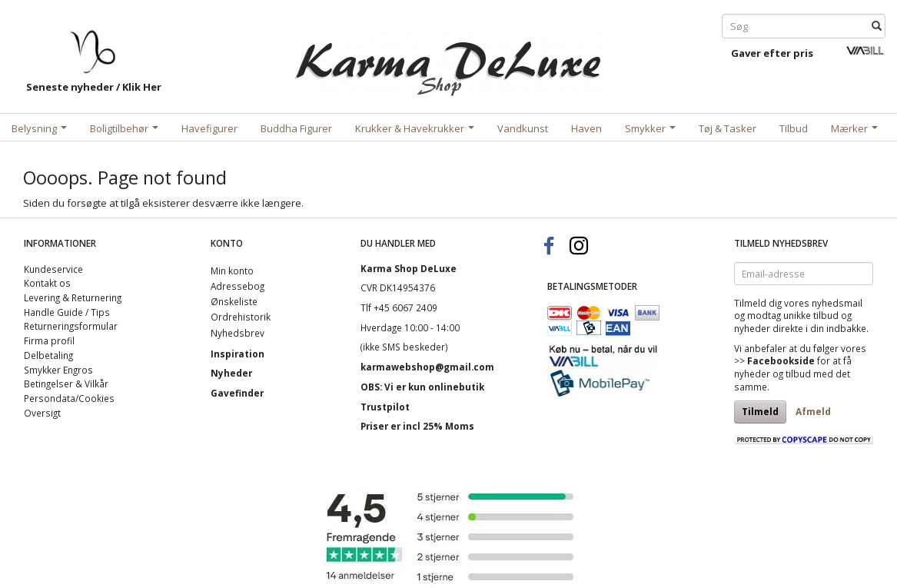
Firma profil (49, 341)
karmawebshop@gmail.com (427, 367)
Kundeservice (53, 269)
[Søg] (877, 27)
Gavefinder (237, 393)
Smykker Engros (58, 370)
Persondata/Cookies (69, 398)
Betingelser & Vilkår (66, 384)
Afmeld (813, 412)
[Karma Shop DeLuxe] (449, 60)
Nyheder (231, 373)
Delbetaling (48, 355)
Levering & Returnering (73, 297)
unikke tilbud (811, 315)
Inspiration (238, 354)
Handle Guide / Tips (67, 312)
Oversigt (42, 413)
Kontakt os (47, 283)
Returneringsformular (71, 326)
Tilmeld (760, 412)
